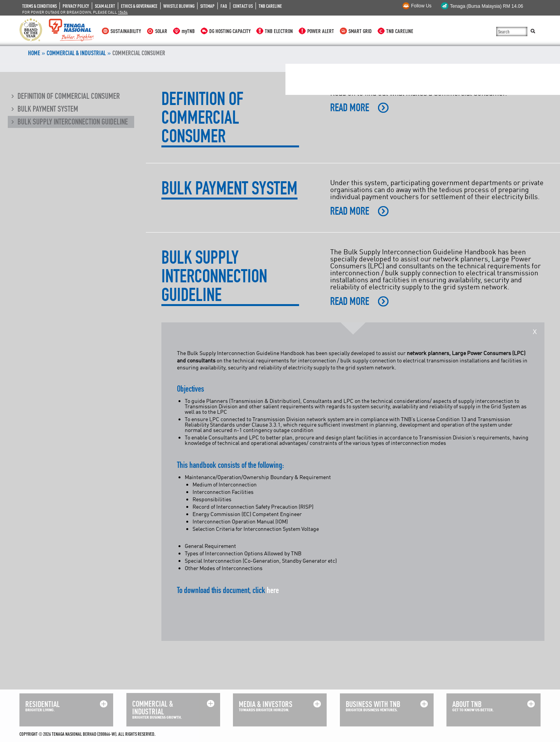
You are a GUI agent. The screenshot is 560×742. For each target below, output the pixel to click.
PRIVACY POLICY (76, 6)
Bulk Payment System (48, 109)
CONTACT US (243, 6)
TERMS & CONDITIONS (39, 6)
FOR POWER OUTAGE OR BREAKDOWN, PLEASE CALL (75, 12)
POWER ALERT (321, 31)
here (273, 590)
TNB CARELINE (270, 6)
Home (34, 53)
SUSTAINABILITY (126, 31)
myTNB (188, 31)
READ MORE (350, 108)
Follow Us (421, 6)
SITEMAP (207, 6)
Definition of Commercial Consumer (69, 96)
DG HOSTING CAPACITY (230, 31)
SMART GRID (360, 31)
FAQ (224, 6)
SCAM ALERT (105, 6)
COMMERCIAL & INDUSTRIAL (76, 53)
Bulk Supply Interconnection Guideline (73, 122)
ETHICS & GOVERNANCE (139, 6)
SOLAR (161, 31)
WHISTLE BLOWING (179, 6)
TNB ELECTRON (279, 31)
